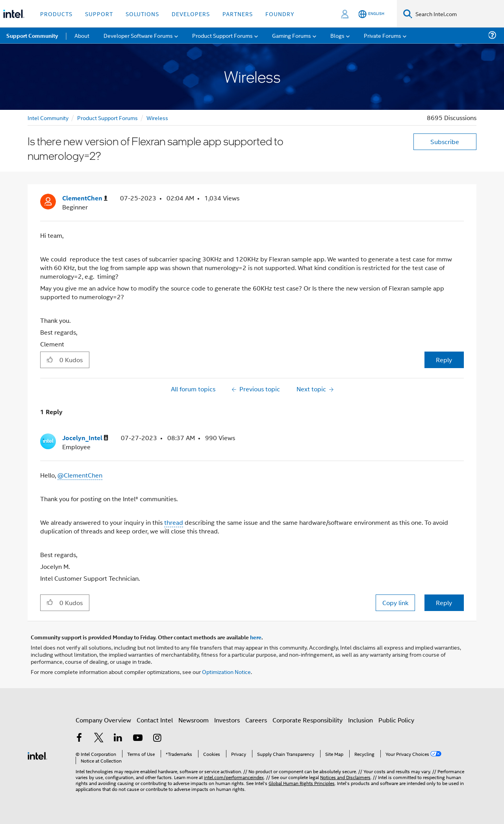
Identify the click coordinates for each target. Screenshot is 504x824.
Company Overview (103, 720)
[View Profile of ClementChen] (85, 198)
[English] (371, 14)
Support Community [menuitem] (32, 35)
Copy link (395, 603)
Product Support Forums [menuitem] (222, 35)
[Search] (408, 14)
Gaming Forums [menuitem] (292, 35)
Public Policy (396, 720)
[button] (50, 359)
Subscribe (445, 142)
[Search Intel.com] (458, 14)
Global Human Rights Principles (302, 783)
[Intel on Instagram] (157, 738)
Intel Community (48, 118)
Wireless (157, 118)
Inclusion (360, 720)
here (256, 637)
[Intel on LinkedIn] (118, 738)
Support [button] (99, 14)
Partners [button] (238, 14)
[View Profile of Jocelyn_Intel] (85, 438)
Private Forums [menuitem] (383, 35)
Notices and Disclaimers (345, 777)
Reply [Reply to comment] (444, 603)
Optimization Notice (226, 671)
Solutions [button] (142, 14)
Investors (227, 720)
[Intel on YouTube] (138, 738)
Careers (256, 720)
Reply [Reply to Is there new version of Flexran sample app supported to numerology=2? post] (444, 360)
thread (174, 522)
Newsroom (194, 720)
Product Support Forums (107, 118)
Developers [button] (191, 14)
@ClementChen (80, 475)
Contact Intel (155, 720)
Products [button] (56, 14)
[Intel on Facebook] (79, 738)
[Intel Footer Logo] (37, 755)
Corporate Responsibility (308, 720)
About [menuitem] (82, 35)
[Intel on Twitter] (99, 738)
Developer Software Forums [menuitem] (138, 35)
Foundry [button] (280, 14)
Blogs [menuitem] (337, 35)
